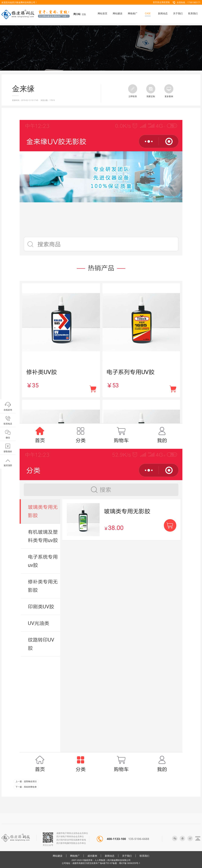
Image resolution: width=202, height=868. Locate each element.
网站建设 (58, 856)
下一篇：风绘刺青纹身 (26, 787)
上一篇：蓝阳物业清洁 (26, 781)
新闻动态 (110, 856)
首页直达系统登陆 (161, 2)
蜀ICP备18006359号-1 (130, 863)
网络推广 (75, 856)
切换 (84, 14)
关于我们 (127, 856)
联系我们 (144, 856)
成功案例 (92, 856)
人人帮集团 (100, 860)
